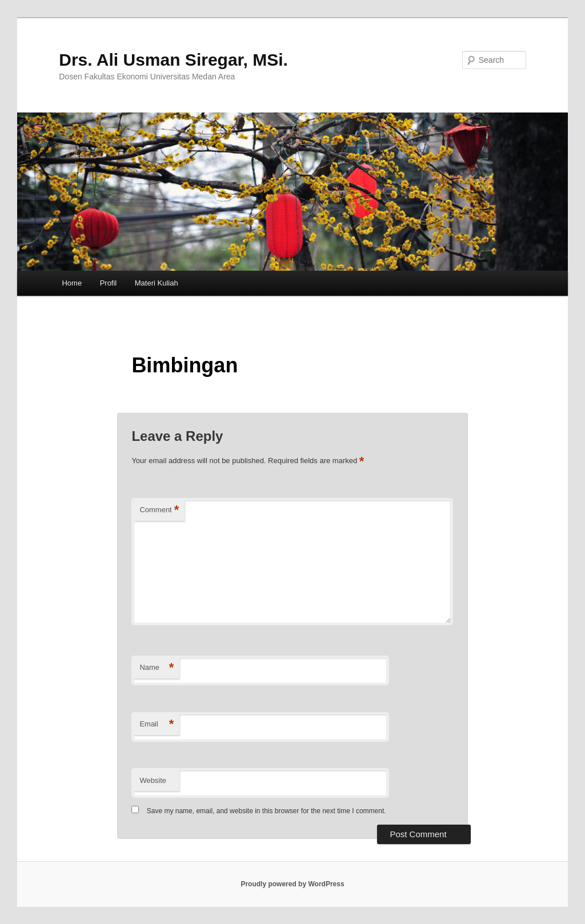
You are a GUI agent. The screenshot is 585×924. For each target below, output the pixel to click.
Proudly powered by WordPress (292, 884)
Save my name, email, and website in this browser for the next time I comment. (267, 811)
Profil (109, 283)
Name (157, 668)
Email (157, 724)
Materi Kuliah (157, 283)
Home (72, 283)
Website (153, 780)
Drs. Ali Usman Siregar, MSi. (173, 60)
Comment (159, 510)
